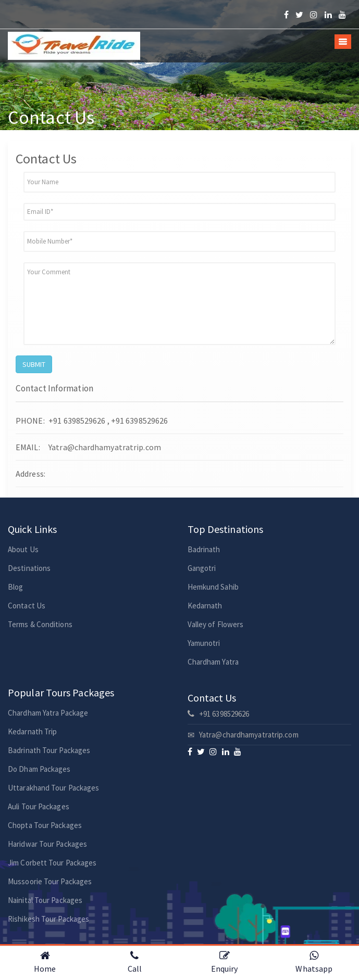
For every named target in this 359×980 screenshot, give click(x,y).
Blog (15, 587)
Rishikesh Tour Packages (48, 919)
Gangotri (202, 568)
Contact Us (27, 606)
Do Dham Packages (39, 769)
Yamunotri (204, 643)
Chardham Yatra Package (48, 713)
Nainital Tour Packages (45, 900)
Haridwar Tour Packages (47, 844)
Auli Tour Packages (39, 806)
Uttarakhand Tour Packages (54, 788)
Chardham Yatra (213, 662)
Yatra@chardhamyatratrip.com (104, 447)
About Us (23, 549)
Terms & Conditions (40, 624)
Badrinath (204, 549)
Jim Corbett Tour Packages (52, 863)
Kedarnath (205, 606)
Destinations (29, 568)
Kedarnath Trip (32, 731)
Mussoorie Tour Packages (50, 881)
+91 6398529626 (219, 714)
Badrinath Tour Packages (49, 750)
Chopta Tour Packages (45, 825)
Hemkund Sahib (213, 587)
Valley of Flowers (216, 624)
